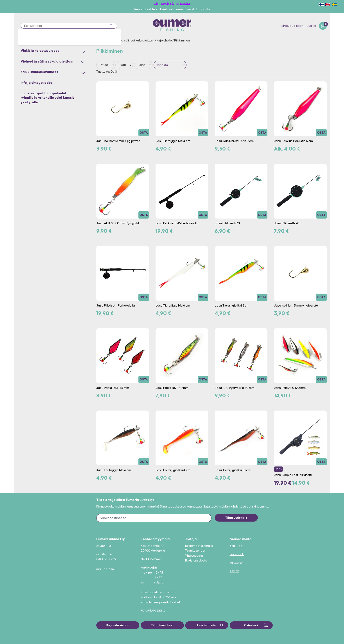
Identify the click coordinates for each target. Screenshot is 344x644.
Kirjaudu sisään (292, 26)
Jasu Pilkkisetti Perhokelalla (116, 305)
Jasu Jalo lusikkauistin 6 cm (293, 141)
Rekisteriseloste (196, 560)
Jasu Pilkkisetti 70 (227, 223)
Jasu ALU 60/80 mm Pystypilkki (118, 223)
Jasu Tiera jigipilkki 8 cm (232, 305)
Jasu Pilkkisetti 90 (287, 223)
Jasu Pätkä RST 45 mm (113, 388)
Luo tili (311, 26)
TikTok (234, 571)
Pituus (105, 65)
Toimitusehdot (195, 551)
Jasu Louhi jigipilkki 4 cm (173, 470)
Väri (123, 65)
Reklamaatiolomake (199, 546)
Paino (142, 65)
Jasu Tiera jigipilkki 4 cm (173, 141)
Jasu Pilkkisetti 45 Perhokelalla (177, 223)
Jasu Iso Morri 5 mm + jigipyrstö (296, 305)
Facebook (237, 554)
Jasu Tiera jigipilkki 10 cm (233, 470)
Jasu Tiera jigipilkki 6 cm (173, 305)
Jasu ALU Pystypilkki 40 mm (235, 388)
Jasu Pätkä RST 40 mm (172, 388)
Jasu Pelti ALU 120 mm (290, 388)
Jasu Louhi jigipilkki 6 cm (114, 470)
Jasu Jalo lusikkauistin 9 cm (234, 141)
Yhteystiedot (194, 556)
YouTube (236, 546)
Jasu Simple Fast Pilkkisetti (293, 475)
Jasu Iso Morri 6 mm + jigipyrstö (118, 141)
